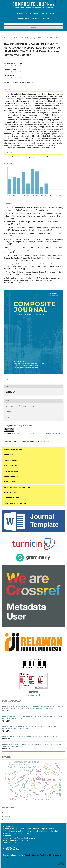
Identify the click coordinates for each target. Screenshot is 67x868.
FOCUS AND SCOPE (10, 482)
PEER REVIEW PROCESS (11, 476)
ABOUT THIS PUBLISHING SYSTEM (15, 503)
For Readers (6, 813)
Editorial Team (23, 19)
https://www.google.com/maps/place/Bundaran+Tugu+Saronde (28, 250)
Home (6, 38)
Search (34, 28)
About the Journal (32, 14)
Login (58, 2)
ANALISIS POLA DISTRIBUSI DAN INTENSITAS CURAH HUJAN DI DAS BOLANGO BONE (30, 736)
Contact (46, 19)
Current (44, 14)
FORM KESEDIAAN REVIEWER (13, 450)
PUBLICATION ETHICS (11, 466)
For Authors (6, 816)
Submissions (36, 19)
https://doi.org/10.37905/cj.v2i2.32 (20, 82)
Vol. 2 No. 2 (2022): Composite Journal (36, 38)
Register (51, 2)
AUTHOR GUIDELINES (11, 460)
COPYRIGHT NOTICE (10, 493)
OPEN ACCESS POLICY (11, 471)
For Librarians (7, 820)
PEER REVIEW (8, 455)
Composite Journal (34, 695)
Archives (53, 14)
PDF (8, 379)
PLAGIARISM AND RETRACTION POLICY (17, 487)
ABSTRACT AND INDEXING (12, 498)
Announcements (17, 14)
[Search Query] (33, 24)
